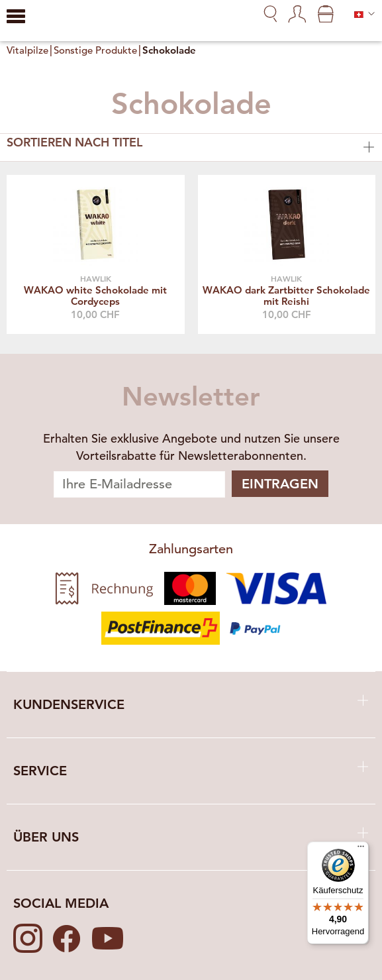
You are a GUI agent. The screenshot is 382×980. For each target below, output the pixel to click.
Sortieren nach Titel (191, 145)
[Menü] (361, 849)
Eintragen (280, 484)
